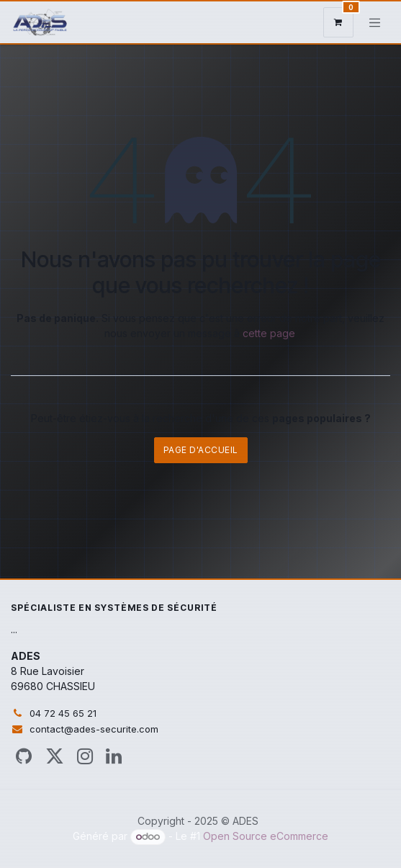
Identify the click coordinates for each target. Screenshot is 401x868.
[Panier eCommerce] (338, 22)
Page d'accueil (201, 450)
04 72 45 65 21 (63, 713)
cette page (269, 333)
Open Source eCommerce (266, 836)
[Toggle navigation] (375, 22)
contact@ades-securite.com (94, 729)
